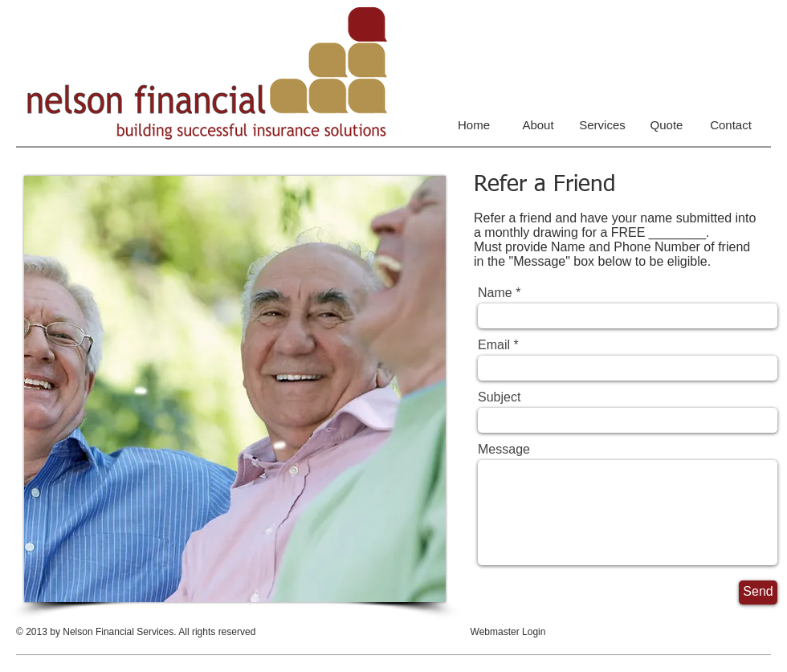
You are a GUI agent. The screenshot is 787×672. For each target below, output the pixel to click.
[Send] (758, 593)
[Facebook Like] (671, 642)
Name (495, 293)
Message (504, 450)
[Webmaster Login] (508, 633)
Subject (499, 397)
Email (494, 345)
